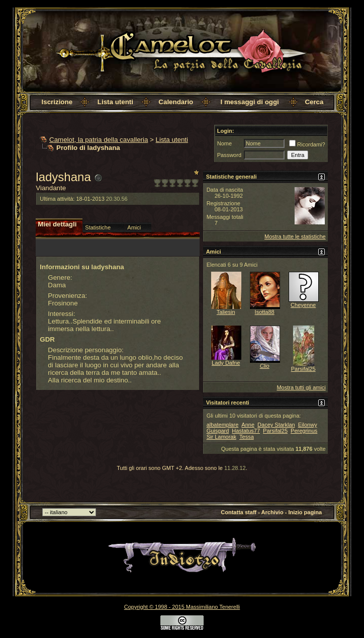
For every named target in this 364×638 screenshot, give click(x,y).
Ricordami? (307, 144)
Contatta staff (239, 512)
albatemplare (223, 425)
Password (229, 155)
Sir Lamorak (221, 437)
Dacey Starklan (276, 425)
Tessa (247, 437)
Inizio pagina (305, 512)
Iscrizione (57, 102)
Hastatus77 (246, 431)
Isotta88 (265, 312)
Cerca (314, 102)
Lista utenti (115, 102)
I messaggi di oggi (250, 102)
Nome (224, 143)
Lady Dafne (226, 363)
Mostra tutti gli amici (301, 387)
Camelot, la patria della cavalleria (99, 140)
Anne (248, 425)
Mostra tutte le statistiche (295, 236)
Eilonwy (308, 425)
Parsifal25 (303, 369)
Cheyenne (303, 305)
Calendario (176, 102)
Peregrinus (304, 431)
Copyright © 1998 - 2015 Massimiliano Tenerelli (182, 607)
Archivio (272, 512)
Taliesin (226, 312)
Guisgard (218, 431)
